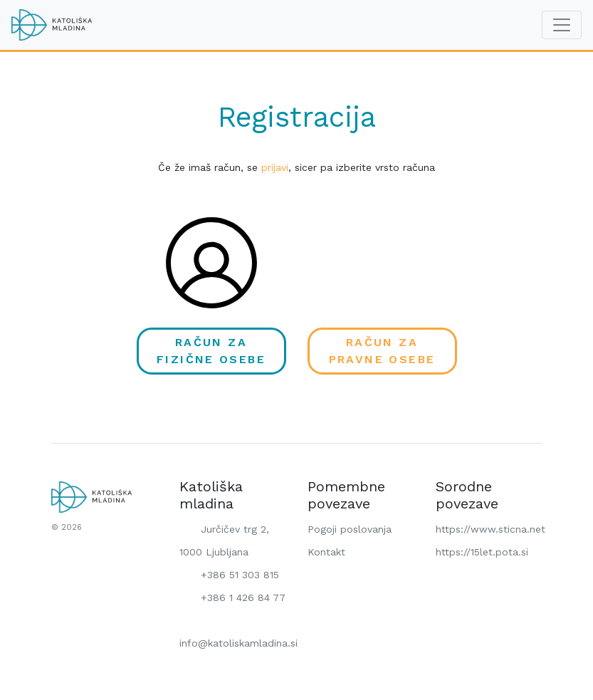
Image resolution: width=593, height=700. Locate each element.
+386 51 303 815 (229, 576)
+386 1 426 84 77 (232, 599)
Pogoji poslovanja (350, 529)
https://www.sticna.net (490, 529)
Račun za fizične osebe (211, 351)
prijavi (275, 167)
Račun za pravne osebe (382, 351)
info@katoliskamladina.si (238, 631)
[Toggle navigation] (562, 25)
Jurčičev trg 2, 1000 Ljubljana (224, 539)
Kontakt (326, 552)
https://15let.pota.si (482, 552)
